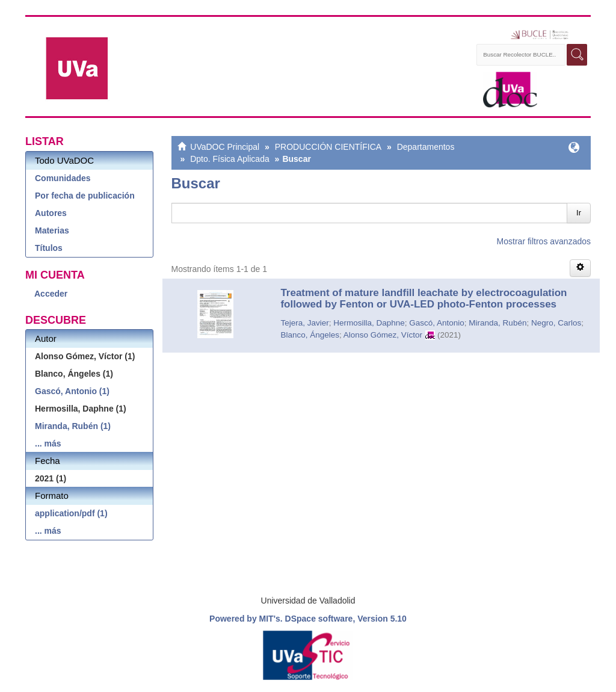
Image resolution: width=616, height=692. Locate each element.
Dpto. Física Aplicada (230, 159)
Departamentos (426, 147)
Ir (579, 213)
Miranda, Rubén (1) (73, 426)
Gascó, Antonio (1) (72, 391)
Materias (52, 230)
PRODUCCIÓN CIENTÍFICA (328, 147)
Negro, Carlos (556, 323)
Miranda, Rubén (497, 323)
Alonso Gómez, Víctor (383, 335)
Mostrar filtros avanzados (544, 241)
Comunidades (63, 178)
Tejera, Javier (304, 323)
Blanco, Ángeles (310, 335)
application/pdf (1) (71, 513)
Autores (51, 213)
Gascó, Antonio (437, 323)
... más (48, 443)
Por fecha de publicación (85, 196)
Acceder (51, 294)
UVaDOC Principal (225, 147)
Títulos (49, 248)
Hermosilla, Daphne (369, 323)
